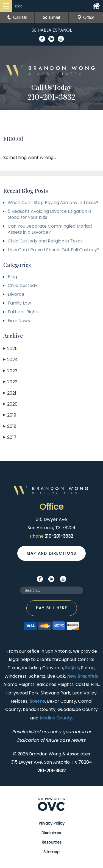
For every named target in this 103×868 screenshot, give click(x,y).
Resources (52, 842)
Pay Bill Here (52, 608)
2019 (10, 415)
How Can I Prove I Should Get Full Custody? (54, 250)
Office (86, 17)
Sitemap (51, 852)
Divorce (16, 294)
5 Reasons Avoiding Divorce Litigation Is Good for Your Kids (50, 214)
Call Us (17, 17)
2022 (10, 382)
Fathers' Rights (24, 312)
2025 (10, 349)
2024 (11, 360)
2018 (10, 426)
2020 (10, 404)
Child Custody (23, 285)
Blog (12, 277)
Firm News (19, 321)
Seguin (72, 668)
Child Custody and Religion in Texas (45, 241)
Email (51, 17)
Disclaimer (51, 833)
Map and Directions (51, 553)
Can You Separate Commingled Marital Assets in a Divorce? (50, 229)
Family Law (19, 303)
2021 (10, 393)
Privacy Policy (52, 823)
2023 (10, 371)
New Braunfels (82, 676)
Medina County (56, 718)
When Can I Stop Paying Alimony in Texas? (53, 203)
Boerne (37, 701)
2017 (10, 437)
